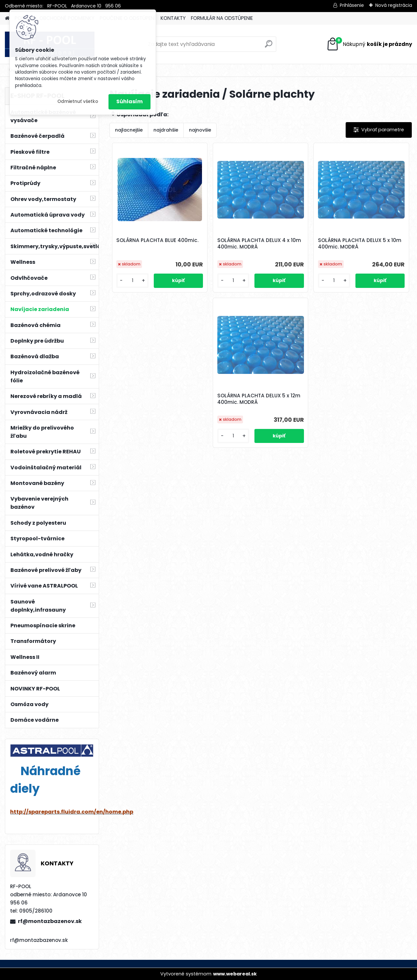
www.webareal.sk (235, 974)
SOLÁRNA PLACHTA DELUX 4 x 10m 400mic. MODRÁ (259, 244)
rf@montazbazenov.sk (50, 921)
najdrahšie (166, 130)
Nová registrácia (394, 5)
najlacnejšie (129, 130)
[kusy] (132, 281)
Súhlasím (129, 101)
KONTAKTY (173, 18)
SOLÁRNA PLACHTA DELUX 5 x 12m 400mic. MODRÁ (259, 399)
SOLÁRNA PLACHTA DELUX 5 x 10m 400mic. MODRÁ (360, 244)
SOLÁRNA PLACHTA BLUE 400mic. (157, 240)
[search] (269, 46)
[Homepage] (7, 18)
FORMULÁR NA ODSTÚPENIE (222, 18)
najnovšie (200, 130)
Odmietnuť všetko (78, 101)
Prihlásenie (352, 5)
